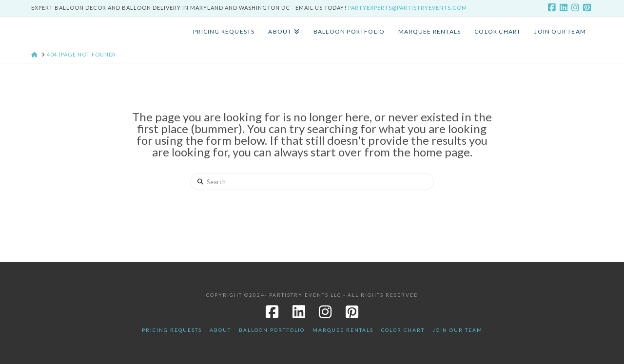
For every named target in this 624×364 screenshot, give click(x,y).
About (220, 330)
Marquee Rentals (343, 330)
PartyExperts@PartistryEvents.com (408, 8)
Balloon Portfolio (272, 330)
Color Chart (403, 330)
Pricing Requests (172, 330)
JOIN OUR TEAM (458, 330)
